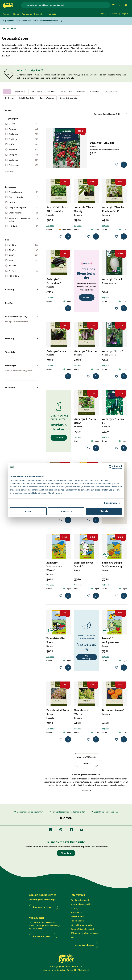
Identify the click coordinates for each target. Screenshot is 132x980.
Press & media (77, 917)
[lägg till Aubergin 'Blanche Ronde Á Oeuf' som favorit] (117, 236)
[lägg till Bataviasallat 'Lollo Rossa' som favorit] (61, 739)
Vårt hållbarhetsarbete (81, 925)
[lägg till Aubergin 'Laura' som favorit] (61, 376)
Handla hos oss (77, 921)
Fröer (14, 28)
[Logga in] (120, 5)
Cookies (47, 970)
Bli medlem (66, 853)
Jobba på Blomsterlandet (82, 929)
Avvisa (28, 511)
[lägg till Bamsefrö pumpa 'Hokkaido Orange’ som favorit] (117, 596)
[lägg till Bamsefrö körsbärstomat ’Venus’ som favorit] (61, 596)
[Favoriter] (113, 5)
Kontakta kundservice (43, 907)
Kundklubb (113, 14)
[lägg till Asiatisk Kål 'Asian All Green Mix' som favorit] (61, 236)
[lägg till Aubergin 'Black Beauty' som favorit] (89, 236)
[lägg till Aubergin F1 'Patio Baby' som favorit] (89, 448)
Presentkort (76, 912)
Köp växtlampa (87, 657)
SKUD (73, 937)
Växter (6, 28)
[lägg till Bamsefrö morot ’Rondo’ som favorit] (89, 596)
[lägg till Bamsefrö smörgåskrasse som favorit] (117, 668)
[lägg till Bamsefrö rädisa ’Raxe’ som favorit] (61, 668)
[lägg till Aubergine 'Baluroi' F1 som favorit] (117, 448)
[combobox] (68, 5)
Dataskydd (71, 970)
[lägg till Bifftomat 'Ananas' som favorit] (117, 739)
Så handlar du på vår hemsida (84, 933)
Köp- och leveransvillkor (82, 904)
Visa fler (9, 172)
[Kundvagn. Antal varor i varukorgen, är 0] (126, 5)
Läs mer (86, 791)
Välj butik (124, 14)
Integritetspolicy (58, 970)
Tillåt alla (104, 511)
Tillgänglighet (83, 970)
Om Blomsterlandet (80, 900)
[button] (22, 289)
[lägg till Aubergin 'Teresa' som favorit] (117, 376)
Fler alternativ (111, 503)
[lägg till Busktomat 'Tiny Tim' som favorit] (117, 165)
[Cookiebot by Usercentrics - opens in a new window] (111, 467)
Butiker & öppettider (43, 936)
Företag (103, 14)
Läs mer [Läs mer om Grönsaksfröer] (6, 56)
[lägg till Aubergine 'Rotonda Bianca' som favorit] (61, 520)
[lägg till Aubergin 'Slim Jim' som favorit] (89, 376)
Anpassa (66, 511)
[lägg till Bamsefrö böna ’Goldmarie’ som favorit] (89, 520)
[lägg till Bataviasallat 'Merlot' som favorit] (89, 739)
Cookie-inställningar (84, 945)
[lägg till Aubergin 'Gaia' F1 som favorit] (117, 308)
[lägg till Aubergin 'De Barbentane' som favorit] (61, 308)
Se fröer (87, 297)
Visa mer (59, 438)
